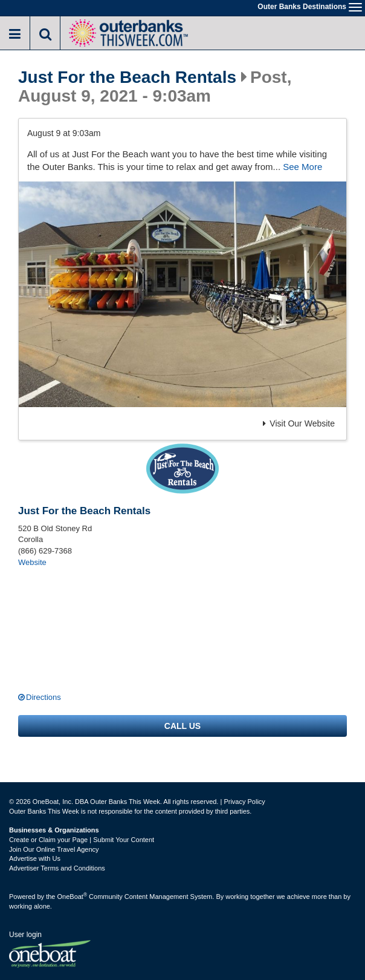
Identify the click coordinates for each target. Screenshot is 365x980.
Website (32, 562)
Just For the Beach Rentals (127, 77)
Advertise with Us (35, 858)
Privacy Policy (244, 802)
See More (302, 167)
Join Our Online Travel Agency (54, 849)
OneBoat (73, 897)
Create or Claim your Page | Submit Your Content (82, 840)
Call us (182, 726)
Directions (44, 697)
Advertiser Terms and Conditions (57, 868)
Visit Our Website (299, 423)
